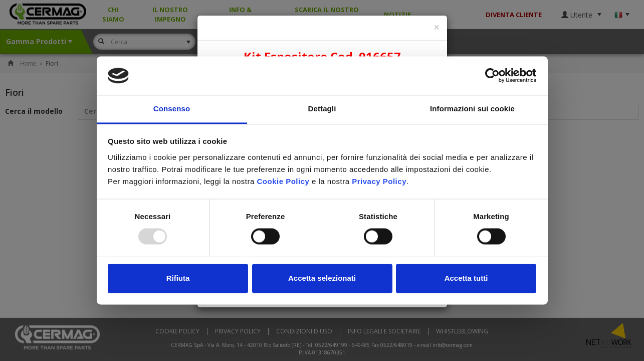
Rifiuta (178, 278)
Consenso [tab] (172, 109)
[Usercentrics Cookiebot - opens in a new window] (492, 76)
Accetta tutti (466, 278)
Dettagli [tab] (322, 109)
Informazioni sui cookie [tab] (472, 109)
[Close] (437, 27)
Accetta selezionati (322, 278)
